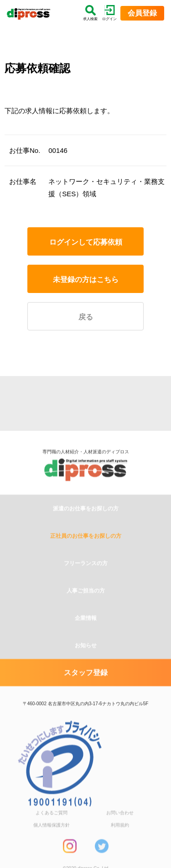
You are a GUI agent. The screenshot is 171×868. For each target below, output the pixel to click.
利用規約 (120, 847)
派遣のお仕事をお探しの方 (86, 531)
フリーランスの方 (86, 586)
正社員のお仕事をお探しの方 (86, 558)
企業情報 (86, 640)
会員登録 (142, 13)
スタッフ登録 (86, 695)
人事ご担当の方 (86, 613)
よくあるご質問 (52, 835)
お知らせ (86, 668)
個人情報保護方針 (52, 847)
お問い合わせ (120, 835)
